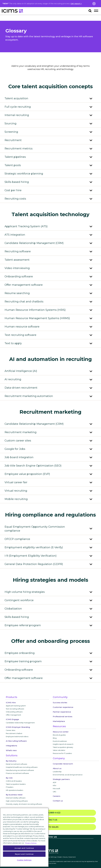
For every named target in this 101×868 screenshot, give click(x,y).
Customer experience (63, 707)
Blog (55, 738)
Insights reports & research (63, 744)
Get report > (76, 4)
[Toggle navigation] (96, 11)
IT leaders (10, 787)
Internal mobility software (16, 798)
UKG (55, 792)
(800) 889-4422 (50, 813)
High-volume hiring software (17, 801)
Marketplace (59, 721)
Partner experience (62, 712)
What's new (11, 750)
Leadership (57, 772)
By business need (14, 795)
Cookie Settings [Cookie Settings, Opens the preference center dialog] (24, 860)
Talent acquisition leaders (16, 784)
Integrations (11, 746)
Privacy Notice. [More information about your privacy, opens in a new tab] (31, 843)
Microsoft (56, 789)
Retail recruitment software (16, 764)
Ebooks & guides (59, 735)
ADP (55, 782)
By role (9, 778)
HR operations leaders (14, 790)
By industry (11, 761)
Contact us (58, 801)
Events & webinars (60, 741)
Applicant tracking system (16, 706)
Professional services (63, 716)
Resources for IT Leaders (62, 753)
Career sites (11, 730)
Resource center (61, 732)
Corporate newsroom (63, 764)
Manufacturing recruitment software (20, 770)
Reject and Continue (24, 854)
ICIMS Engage (12, 719)
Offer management (13, 715)
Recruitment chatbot (14, 733)
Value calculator (59, 750)
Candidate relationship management (20, 723)
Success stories (60, 703)
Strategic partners (61, 779)
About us (57, 768)
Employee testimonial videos (17, 736)
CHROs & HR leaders (14, 781)
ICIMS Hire (11, 703)
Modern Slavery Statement (67, 857)
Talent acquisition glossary (63, 747)
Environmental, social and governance (68, 775)
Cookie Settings (51, 857)
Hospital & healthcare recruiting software (22, 767)
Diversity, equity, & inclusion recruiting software (24, 804)
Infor (55, 785)
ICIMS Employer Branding (18, 727)
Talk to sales (51, 827)
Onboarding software (14, 712)
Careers (57, 796)
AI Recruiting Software (16, 741)
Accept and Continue (24, 848)
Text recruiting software (15, 709)
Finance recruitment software (17, 773)
